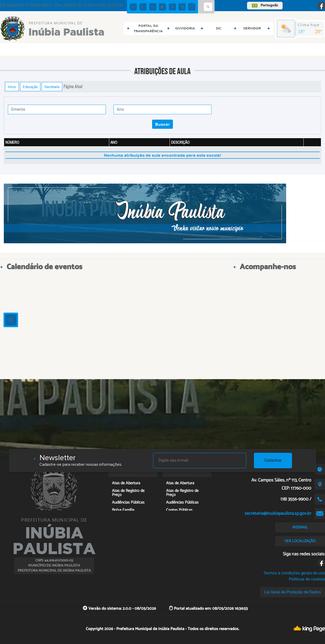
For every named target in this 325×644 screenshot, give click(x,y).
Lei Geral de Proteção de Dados (293, 592)
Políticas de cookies (307, 579)
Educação (30, 87)
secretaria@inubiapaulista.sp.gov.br (278, 513)
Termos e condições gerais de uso (294, 573)
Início (12, 87)
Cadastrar (273, 460)
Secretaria (52, 87)
